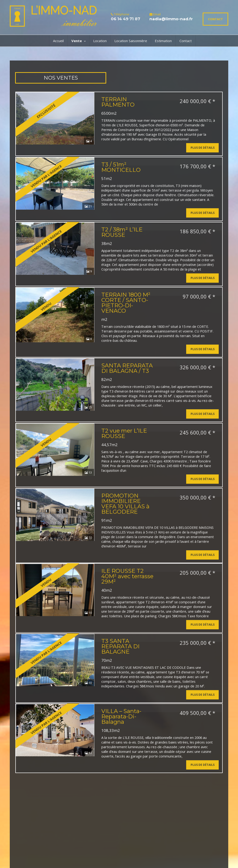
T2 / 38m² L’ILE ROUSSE (122, 242)
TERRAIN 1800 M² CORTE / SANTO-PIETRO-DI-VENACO (126, 317)
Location (100, 41)
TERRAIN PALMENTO (118, 102)
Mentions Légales (75, 854)
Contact (186, 41)
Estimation (163, 41)
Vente (78, 41)
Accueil (58, 41)
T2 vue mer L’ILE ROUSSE (124, 458)
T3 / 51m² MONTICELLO (121, 172)
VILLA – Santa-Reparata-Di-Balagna (121, 762)
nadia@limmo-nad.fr (171, 19)
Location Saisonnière (131, 41)
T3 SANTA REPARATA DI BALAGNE (120, 687)
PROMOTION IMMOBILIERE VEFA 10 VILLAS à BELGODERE (125, 534)
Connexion (101, 858)
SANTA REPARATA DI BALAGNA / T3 (127, 388)
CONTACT (215, 19)
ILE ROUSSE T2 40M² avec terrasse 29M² (127, 612)
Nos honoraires (49, 859)
